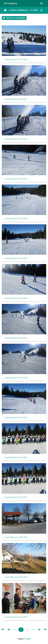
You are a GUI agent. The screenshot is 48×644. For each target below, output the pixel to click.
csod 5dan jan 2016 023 (16, 179)
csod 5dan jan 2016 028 (16, 378)
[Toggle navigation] (41, 3)
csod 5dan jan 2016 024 (16, 219)
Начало (5, 10)
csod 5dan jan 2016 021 (16, 99)
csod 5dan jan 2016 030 (16, 617)
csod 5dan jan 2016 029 (16, 418)
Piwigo (28, 639)
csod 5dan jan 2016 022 (16, 139)
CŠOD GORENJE (18, 10)
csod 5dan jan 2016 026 (16, 298)
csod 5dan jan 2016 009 (16, 577)
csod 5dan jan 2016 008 (16, 537)
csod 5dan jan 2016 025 (16, 258)
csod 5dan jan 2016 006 (16, 457)
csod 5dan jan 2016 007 (16, 497)
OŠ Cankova (10, 3)
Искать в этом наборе (14, 18)
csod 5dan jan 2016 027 (16, 338)
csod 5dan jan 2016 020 (16, 59)
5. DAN (34, 10)
